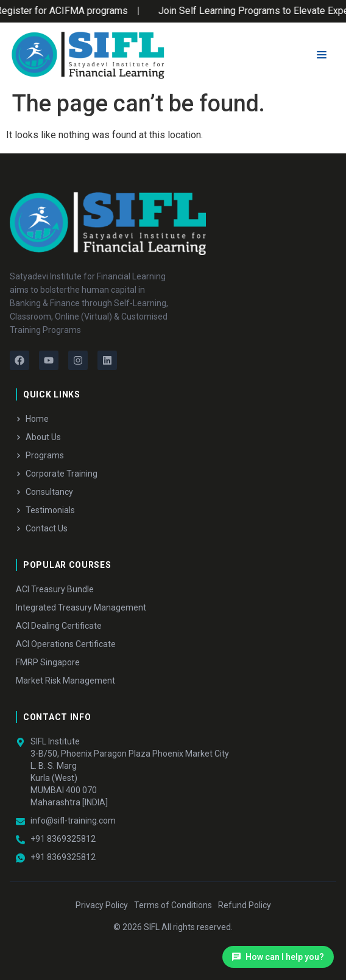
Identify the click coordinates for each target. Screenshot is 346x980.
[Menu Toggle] (322, 55)
